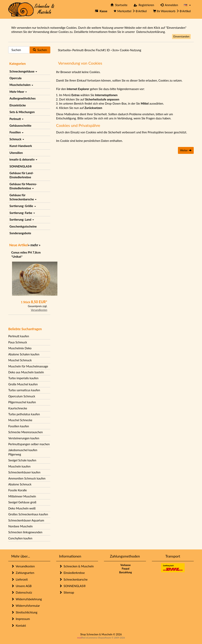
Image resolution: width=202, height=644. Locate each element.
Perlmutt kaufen (19, 336)
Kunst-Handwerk (21, 146)
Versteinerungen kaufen (24, 438)
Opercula (15, 78)
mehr (34, 245)
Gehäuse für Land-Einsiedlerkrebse (22, 175)
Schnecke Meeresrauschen (26, 432)
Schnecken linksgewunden (25, 532)
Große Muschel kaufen (23, 384)
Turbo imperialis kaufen (23, 378)
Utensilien (16, 153)
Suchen (40, 50)
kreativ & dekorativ (23, 159)
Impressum (21, 619)
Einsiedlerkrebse (72, 573)
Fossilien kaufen (19, 426)
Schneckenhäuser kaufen (24, 472)
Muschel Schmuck (20, 360)
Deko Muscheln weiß (22, 508)
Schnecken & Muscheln (77, 566)
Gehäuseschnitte (20, 125)
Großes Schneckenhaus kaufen (28, 514)
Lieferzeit (20, 579)
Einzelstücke (18, 105)
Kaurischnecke (18, 408)
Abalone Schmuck (20, 484)
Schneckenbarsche (73, 579)
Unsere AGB (21, 586)
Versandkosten (39, 310)
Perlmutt (16, 119)
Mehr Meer (18, 92)
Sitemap (67, 592)
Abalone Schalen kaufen (24, 354)
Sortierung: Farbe (22, 213)
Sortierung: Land (22, 219)
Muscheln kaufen (19, 466)
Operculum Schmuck (22, 396)
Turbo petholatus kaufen (24, 414)
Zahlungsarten (23, 573)
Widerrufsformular (26, 606)
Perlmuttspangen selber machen (29, 444)
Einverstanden (181, 36)
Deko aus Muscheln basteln (26, 372)
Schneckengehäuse (23, 71)
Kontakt (19, 625)
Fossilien (16, 132)
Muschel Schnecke (20, 420)
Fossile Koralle (18, 490)
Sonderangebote (20, 233)
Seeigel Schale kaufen (22, 460)
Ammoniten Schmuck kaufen (27, 478)
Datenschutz (22, 592)
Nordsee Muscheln (20, 526)
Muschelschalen (21, 85)
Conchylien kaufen (20, 538)
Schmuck (17, 139)
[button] (187, 5)
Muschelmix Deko (20, 348)
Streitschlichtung (24, 612)
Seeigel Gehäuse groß (22, 502)
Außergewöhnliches (22, 98)
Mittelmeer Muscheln (22, 496)
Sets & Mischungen (22, 112)
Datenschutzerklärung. (151, 32)
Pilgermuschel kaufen (22, 402)
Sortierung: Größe (23, 206)
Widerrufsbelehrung (27, 599)
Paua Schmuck (18, 342)
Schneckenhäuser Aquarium (26, 520)
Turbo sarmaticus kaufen (24, 390)
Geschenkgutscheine (23, 226)
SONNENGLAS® (21, 166)
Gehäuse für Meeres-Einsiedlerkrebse (23, 186)
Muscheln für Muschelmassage (28, 366)
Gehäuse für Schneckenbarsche (23, 197)
